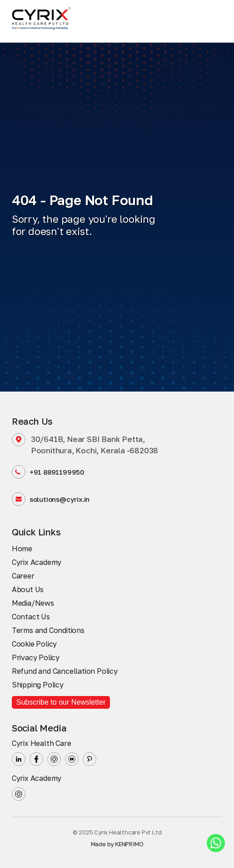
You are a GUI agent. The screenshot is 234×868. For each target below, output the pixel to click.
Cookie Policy (34, 644)
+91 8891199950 (48, 472)
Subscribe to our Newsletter (61, 702)
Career (23, 576)
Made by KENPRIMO (117, 844)
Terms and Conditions (48, 630)
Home (22, 549)
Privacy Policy (36, 657)
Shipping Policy (38, 685)
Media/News (33, 603)
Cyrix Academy (37, 562)
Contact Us (31, 617)
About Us (28, 589)
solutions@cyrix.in (51, 499)
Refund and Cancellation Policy (65, 671)
